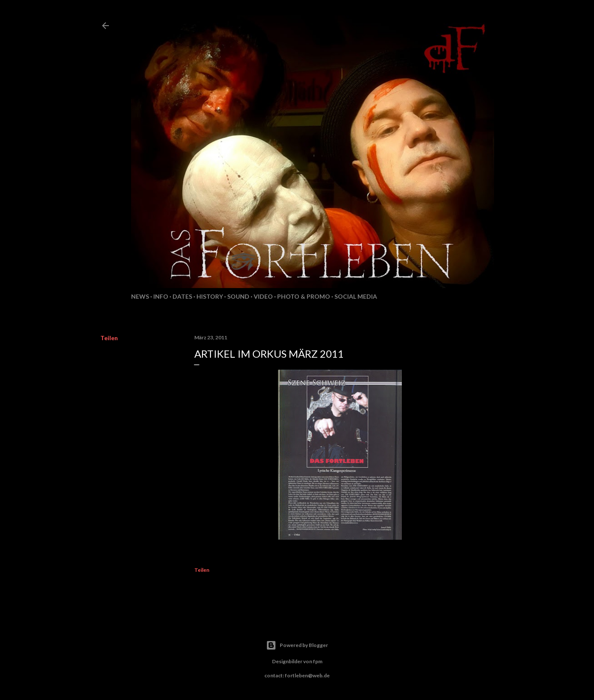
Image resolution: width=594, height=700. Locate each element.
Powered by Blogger (297, 645)
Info (161, 296)
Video (263, 296)
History (210, 296)
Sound (238, 296)
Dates (182, 296)
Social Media (356, 296)
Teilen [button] (109, 338)
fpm (318, 661)
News (140, 296)
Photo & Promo (304, 296)
